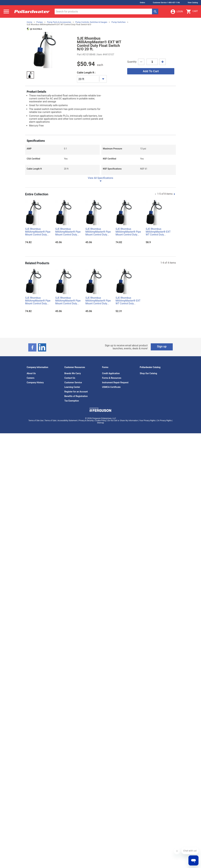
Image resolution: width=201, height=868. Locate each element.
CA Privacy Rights (164, 421)
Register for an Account (76, 392)
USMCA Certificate (111, 387)
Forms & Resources (112, 378)
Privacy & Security (86, 421)
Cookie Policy (101, 421)
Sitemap (100, 423)
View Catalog (193, 3)
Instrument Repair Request (115, 382)
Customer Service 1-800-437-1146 (166, 3)
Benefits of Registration (76, 396)
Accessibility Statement (67, 421)
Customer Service (73, 382)
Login (177, 12)
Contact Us (70, 378)
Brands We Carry (73, 373)
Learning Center (72, 387)
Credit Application (111, 373)
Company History (35, 382)
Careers (31, 378)
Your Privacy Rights (147, 421)
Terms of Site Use (36, 421)
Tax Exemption (72, 401)
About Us (31, 373)
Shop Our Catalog (148, 373)
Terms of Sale (50, 421)
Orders (142, 3)
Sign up (162, 346)
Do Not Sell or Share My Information (123, 421)
